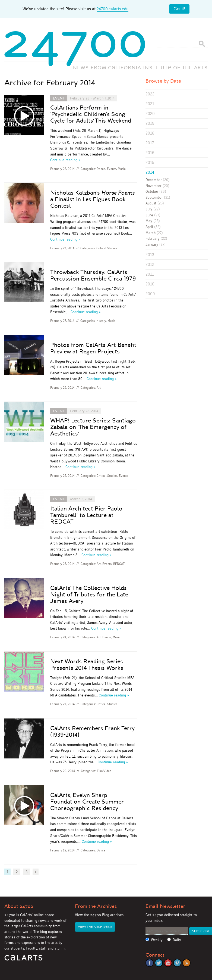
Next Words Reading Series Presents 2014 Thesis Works (87, 665)
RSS (186, 963)
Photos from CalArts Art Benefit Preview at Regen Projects (93, 348)
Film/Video (104, 771)
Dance (101, 169)
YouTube (168, 963)
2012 (150, 264)
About (19, 906)
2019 (150, 123)
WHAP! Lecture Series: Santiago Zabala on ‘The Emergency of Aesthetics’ (93, 427)
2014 (150, 172)
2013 (150, 255)
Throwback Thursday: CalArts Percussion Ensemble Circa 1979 (93, 275)
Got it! (179, 9)
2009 (150, 294)
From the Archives (96, 906)
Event (59, 98)
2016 (150, 153)
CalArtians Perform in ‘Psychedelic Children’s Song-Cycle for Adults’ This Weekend (91, 114)
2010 (150, 284)
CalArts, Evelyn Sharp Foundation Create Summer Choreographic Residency (87, 802)
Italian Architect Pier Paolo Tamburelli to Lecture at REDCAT (86, 515)
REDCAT (119, 564)
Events (112, 169)
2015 (150, 162)
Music (122, 169)
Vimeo (177, 963)
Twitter (159, 963)
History (101, 321)
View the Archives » (95, 927)
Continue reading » (65, 160)
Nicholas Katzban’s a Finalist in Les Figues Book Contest (92, 199)
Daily (177, 940)
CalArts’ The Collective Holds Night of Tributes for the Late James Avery (89, 595)
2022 (150, 94)
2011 (150, 274)
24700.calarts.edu (113, 9)
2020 (150, 113)
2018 (150, 133)
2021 (150, 104)
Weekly (157, 940)
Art (99, 388)
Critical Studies (107, 248)
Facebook (150, 963)
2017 (150, 143)
